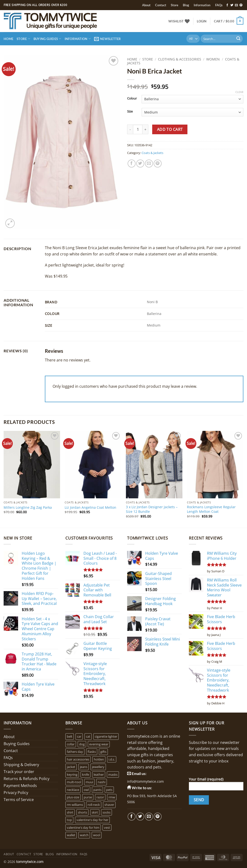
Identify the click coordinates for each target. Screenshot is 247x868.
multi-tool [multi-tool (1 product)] (74, 782)
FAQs (219, 5)
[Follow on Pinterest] (241, 5)
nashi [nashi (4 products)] (102, 782)
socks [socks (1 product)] (106, 812)
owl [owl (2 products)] (86, 790)
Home (8, 39)
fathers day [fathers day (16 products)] (75, 752)
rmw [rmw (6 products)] (112, 797)
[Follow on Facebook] (227, 5)
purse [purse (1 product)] (88, 797)
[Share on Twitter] (140, 164)
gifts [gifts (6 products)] (103, 752)
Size (130, 112)
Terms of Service (19, 800)
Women (213, 59)
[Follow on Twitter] (232, 5)
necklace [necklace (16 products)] (73, 790)
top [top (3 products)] (69, 820)
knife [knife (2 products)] (86, 775)
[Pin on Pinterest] (158, 164)
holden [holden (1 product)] (99, 759)
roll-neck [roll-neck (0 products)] (94, 805)
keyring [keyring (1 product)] (72, 775)
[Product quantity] (138, 129)
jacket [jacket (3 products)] (71, 767)
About (146, 5)
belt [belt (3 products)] (70, 736)
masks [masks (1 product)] (113, 775)
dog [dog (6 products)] (82, 744)
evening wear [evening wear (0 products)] (99, 744)
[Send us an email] (236, 5)
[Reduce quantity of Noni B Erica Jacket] (130, 129)
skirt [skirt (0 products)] (95, 812)
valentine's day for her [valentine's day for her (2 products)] (92, 820)
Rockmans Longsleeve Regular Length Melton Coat (211, 509)
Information (202, 5)
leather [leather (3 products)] (99, 775)
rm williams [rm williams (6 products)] (75, 805)
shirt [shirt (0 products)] (70, 812)
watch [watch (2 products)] (84, 835)
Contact (161, 5)
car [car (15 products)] (79, 736)
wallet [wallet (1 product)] (71, 835)
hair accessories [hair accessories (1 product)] (78, 759)
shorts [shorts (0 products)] (82, 812)
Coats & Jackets (152, 153)
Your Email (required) (216, 785)
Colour (132, 99)
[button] (202, 21)
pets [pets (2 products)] (109, 790)
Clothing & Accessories (180, 59)
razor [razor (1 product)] (100, 797)
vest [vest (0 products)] (107, 828)
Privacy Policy (16, 793)
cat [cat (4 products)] (88, 736)
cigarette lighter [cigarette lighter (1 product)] (106, 736)
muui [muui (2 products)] (89, 782)
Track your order (19, 772)
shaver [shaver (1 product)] (109, 805)
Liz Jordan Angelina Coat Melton (90, 507)
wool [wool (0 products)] (97, 835)
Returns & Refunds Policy (27, 779)
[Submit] (238, 39)
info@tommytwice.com (145, 781)
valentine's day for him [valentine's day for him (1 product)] (83, 828)
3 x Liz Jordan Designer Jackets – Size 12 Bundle (152, 509)
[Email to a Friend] (149, 164)
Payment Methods (20, 786)
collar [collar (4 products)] (71, 744)
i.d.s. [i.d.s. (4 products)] (112, 759)
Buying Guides (47, 39)
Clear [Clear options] (239, 92)
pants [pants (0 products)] (97, 790)
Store (175, 5)
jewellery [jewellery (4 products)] (98, 767)
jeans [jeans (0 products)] (84, 767)
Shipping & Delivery (21, 765)
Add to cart (170, 129)
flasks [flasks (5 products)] (92, 752)
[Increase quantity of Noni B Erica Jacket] (145, 129)
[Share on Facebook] (132, 164)
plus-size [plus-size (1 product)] (73, 797)
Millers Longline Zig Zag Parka (28, 507)
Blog (186, 5)
